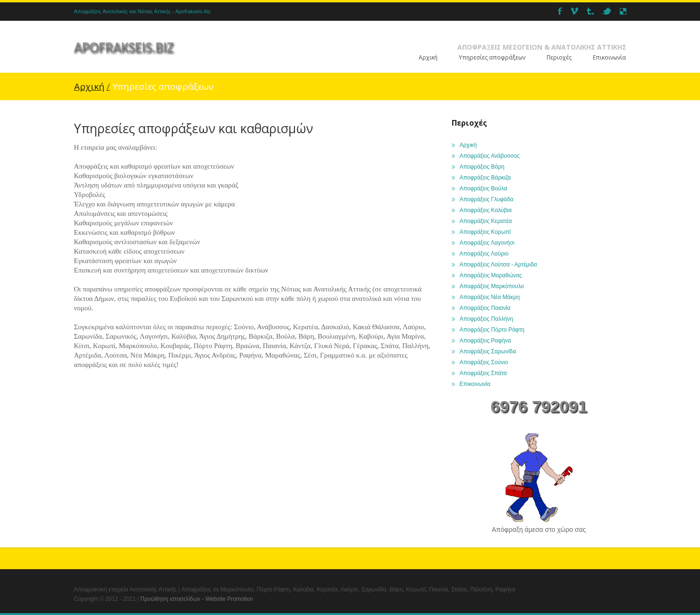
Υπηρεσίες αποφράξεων (492, 57)
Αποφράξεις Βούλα (484, 188)
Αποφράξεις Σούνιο (484, 362)
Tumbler (590, 11)
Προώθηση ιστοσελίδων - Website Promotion (197, 599)
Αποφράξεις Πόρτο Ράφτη (492, 330)
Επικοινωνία (609, 57)
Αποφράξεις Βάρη (482, 167)
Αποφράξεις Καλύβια (486, 210)
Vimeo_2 (574, 11)
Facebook (560, 11)
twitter (607, 11)
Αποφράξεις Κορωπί (485, 232)
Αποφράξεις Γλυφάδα (487, 199)
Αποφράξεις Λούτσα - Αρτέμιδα (498, 265)
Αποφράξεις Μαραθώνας (491, 275)
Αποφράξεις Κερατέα (486, 221)
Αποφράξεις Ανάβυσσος (490, 156)
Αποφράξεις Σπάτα (483, 373)
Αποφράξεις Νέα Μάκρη (490, 297)
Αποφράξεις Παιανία (485, 308)
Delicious (623, 11)
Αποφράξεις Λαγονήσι (487, 243)
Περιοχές (559, 57)
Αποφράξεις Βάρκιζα (485, 178)
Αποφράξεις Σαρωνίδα (488, 351)
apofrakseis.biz (124, 47)
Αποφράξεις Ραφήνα (485, 341)
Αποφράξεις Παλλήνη (487, 319)
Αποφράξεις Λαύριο (484, 254)
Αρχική (428, 57)
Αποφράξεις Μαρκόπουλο (492, 286)
